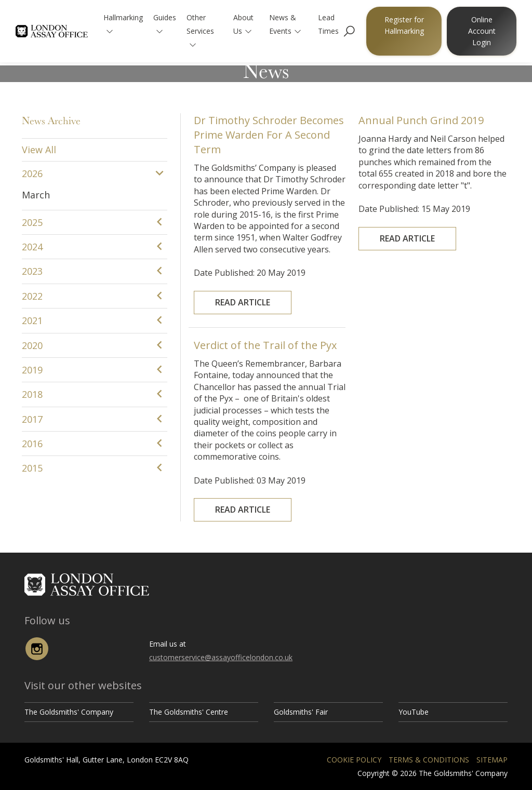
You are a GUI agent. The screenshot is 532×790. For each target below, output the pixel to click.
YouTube (414, 712)
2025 (32, 222)
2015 (32, 468)
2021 (32, 320)
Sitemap (492, 760)
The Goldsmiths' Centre (189, 712)
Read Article (249, 277)
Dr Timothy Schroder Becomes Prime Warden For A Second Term (269, 157)
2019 (32, 370)
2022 (32, 296)
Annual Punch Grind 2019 (424, 137)
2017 (32, 419)
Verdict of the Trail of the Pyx (266, 367)
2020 (32, 345)
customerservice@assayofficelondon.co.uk (221, 657)
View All (39, 150)
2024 (32, 247)
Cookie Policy (354, 760)
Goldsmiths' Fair (301, 712)
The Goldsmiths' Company (69, 712)
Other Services (200, 30)
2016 (32, 444)
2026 (32, 173)
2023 (32, 271)
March (36, 195)
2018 (32, 394)
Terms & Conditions (429, 760)
